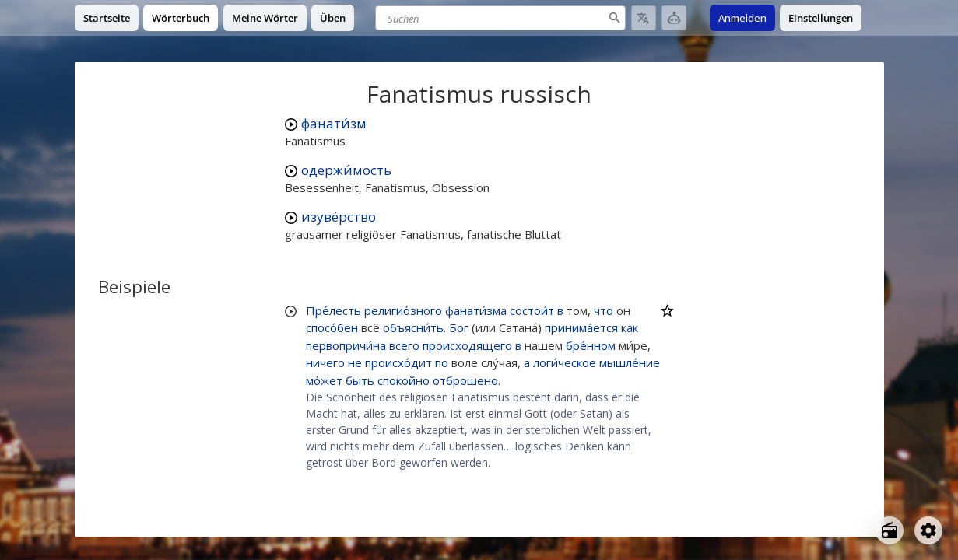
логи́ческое (565, 362)
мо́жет (324, 380)
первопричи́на (346, 345)
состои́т (532, 310)
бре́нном (591, 345)
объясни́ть (413, 327)
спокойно (404, 380)
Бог (459, 327)
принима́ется (581, 327)
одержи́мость (346, 170)
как (630, 327)
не (355, 362)
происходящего (467, 345)
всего (404, 345)
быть (360, 380)
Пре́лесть (333, 310)
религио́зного (403, 310)
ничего (325, 362)
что (604, 310)
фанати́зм (334, 123)
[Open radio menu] (890, 530)
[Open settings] (928, 530)
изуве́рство (339, 217)
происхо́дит (398, 362)
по (442, 362)
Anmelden (742, 18)
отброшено (465, 380)
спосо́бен (332, 327)
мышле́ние (630, 362)
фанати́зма (476, 310)
